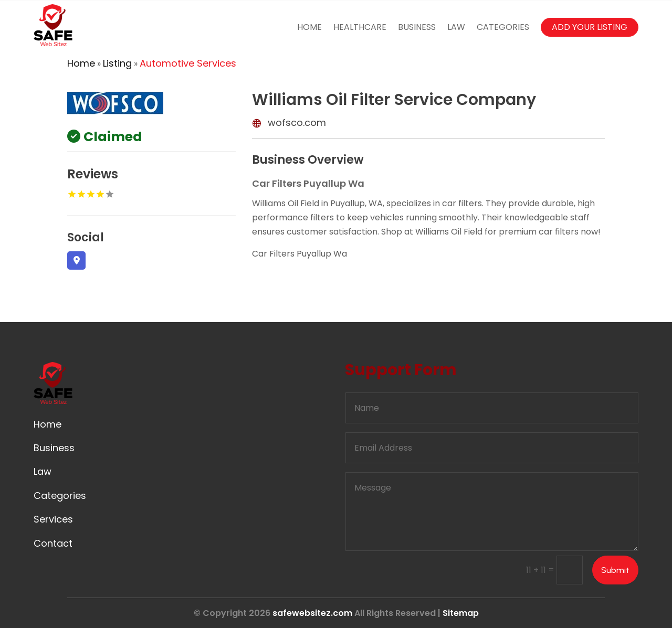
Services (53, 519)
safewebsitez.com (312, 613)
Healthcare (360, 27)
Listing (117, 63)
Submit (615, 570)
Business (417, 27)
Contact (53, 543)
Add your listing (590, 27)
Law (456, 27)
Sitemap (461, 613)
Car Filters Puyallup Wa (300, 254)
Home (309, 27)
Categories (503, 27)
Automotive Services (188, 63)
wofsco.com (297, 123)
